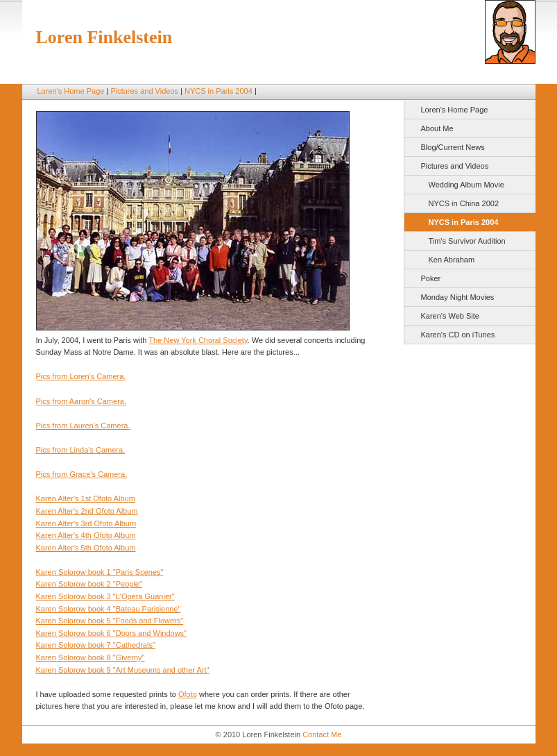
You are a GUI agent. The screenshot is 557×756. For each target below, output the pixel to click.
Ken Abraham (452, 260)
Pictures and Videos (144, 91)
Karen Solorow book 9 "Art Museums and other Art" (123, 670)
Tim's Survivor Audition (467, 241)
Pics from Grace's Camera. (82, 474)
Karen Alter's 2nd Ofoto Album (87, 511)
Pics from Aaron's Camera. (81, 401)
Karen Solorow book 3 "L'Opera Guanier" (105, 596)
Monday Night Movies (458, 297)
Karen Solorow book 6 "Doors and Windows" (112, 633)
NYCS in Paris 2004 (218, 91)
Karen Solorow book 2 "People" (89, 584)
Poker (431, 278)
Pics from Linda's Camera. (81, 450)
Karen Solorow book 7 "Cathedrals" (96, 645)
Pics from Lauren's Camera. (83, 426)
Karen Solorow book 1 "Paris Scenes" (100, 572)
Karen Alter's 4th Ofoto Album (86, 535)
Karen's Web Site (450, 316)
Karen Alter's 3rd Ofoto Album (86, 523)
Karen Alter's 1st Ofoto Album (86, 498)
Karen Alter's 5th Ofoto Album (86, 548)
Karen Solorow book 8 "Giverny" (91, 657)
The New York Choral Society (198, 340)
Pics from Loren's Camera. (81, 376)
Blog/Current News (453, 147)
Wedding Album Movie (466, 185)
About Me (437, 128)
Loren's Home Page (71, 91)
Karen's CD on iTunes (458, 335)
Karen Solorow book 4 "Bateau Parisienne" (109, 609)
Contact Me (322, 734)
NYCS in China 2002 (464, 203)
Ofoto (188, 694)
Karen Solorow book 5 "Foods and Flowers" (110, 621)
